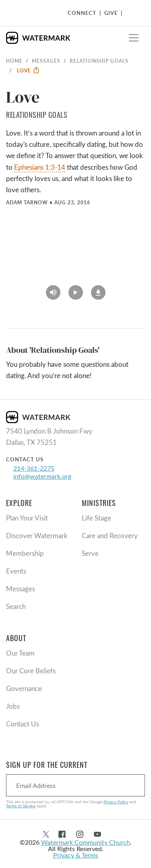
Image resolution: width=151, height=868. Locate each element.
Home (14, 61)
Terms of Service (21, 806)
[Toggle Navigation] (131, 13)
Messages (46, 61)
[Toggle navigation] (134, 38)
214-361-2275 (34, 468)
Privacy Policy (116, 802)
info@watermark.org (42, 476)
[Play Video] (76, 290)
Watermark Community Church (86, 842)
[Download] (98, 290)
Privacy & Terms (76, 855)
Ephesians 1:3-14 (40, 167)
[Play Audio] (53, 290)
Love (28, 70)
